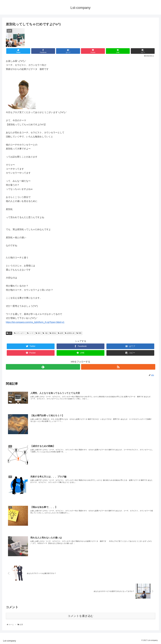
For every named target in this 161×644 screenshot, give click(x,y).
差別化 (53, 333)
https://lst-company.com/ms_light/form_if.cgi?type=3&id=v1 (35, 322)
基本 (38, 333)
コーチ (30, 333)
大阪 (45, 333)
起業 (9, 333)
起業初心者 (70, 333)
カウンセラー (20, 333)
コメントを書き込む (80, 616)
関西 (79, 333)
